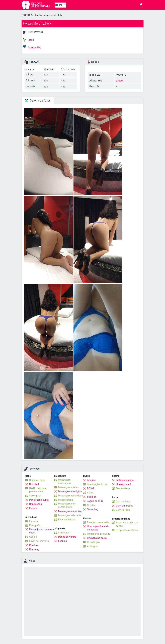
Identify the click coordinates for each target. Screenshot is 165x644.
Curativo (92, 505)
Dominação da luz (97, 484)
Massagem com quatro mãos (67, 505)
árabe (119, 81)
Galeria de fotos (38, 100)
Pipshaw (34, 545)
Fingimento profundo (99, 534)
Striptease (64, 533)
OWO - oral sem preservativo (38, 490)
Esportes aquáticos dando (127, 524)
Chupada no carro (97, 538)
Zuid (29, 40)
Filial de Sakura (67, 520)
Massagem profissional (65, 481)
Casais (33, 537)
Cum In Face (123, 510)
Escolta (33, 521)
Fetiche (33, 508)
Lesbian (62, 541)
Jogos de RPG (95, 501)
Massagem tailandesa (70, 496)
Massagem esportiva (70, 511)
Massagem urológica (70, 491)
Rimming (34, 549)
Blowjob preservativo (99, 522)
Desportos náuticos (127, 530)
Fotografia (35, 525)
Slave (90, 493)
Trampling (93, 509)
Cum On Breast (124, 506)
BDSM (90, 488)
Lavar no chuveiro (39, 541)
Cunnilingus (94, 542)
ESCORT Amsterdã (31, 15)
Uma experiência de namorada (98, 528)
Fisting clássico (125, 480)
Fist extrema (123, 488)
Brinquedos (36, 504)
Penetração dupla (39, 500)
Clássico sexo (37, 480)
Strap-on (92, 497)
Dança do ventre (67, 537)
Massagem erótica (69, 487)
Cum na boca (123, 501)
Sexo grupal (36, 496)
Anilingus (92, 546)
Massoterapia (66, 500)
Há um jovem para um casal (42, 531)
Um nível (34, 484)
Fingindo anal (123, 484)
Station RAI (32, 47)
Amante (91, 480)
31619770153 (36, 32)
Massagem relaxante (70, 515)
